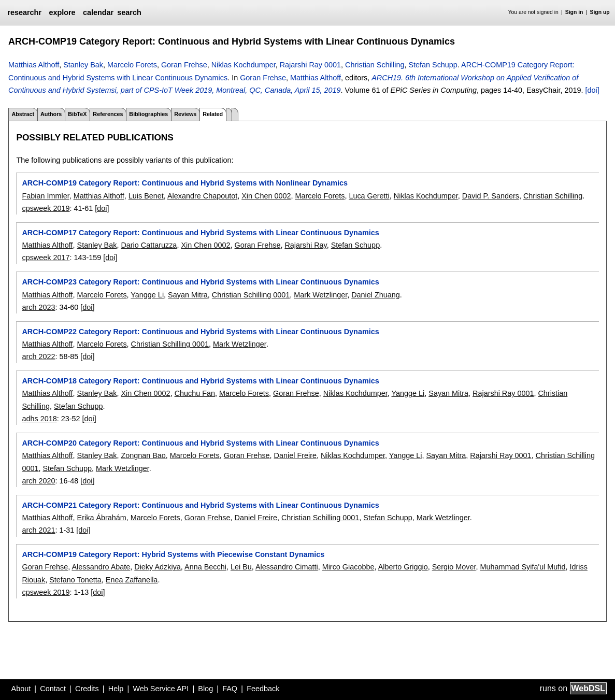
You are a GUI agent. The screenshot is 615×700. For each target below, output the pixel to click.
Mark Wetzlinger (320, 295)
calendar (98, 12)
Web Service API (161, 689)
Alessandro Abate (101, 567)
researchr (24, 12)
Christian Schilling (375, 65)
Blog (205, 689)
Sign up (600, 12)
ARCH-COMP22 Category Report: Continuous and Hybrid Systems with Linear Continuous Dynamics (200, 332)
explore (62, 12)
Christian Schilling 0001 (251, 295)
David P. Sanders (491, 196)
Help (116, 689)
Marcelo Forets (132, 65)
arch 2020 (38, 481)
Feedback (263, 689)
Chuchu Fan (195, 393)
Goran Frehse (184, 65)
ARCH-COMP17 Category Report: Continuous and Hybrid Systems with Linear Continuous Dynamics (200, 233)
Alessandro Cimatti (287, 567)
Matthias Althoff (34, 65)
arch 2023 (38, 307)
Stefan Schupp (433, 65)
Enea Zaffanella (132, 580)
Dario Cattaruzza (149, 245)
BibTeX (77, 114)
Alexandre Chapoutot (202, 196)
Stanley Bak (83, 65)
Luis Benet (146, 196)
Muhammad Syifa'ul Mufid (523, 567)
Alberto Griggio (403, 567)
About (21, 689)
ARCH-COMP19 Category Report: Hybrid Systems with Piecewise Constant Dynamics (173, 554)
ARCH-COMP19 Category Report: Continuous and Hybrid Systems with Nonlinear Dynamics (184, 183)
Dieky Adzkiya (158, 567)
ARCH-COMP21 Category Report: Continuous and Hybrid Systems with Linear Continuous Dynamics (200, 505)
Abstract (23, 114)
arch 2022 (38, 356)
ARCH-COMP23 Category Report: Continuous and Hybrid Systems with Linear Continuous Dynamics (200, 282)
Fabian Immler (45, 196)
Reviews (185, 114)
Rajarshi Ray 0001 (310, 65)
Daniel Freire (295, 455)
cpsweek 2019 (46, 208)
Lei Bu (241, 567)
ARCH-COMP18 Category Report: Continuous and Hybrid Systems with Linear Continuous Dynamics (200, 381)
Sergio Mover (454, 567)
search (129, 12)
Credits (87, 689)
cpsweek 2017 (46, 258)
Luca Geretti (369, 196)
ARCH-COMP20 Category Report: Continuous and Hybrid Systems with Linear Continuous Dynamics (200, 443)
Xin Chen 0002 (266, 196)
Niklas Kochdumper (244, 65)
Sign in (574, 12)
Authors (51, 114)
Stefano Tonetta (75, 580)
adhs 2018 (39, 419)
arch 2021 (38, 530)
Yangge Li (147, 295)
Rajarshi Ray (305, 245)
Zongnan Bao (143, 455)
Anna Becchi (205, 567)
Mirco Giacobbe (348, 567)
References (108, 114)
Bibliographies (148, 114)
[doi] (592, 90)
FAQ (230, 689)
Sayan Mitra (188, 295)
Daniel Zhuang (376, 295)
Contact (53, 689)
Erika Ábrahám (102, 518)
